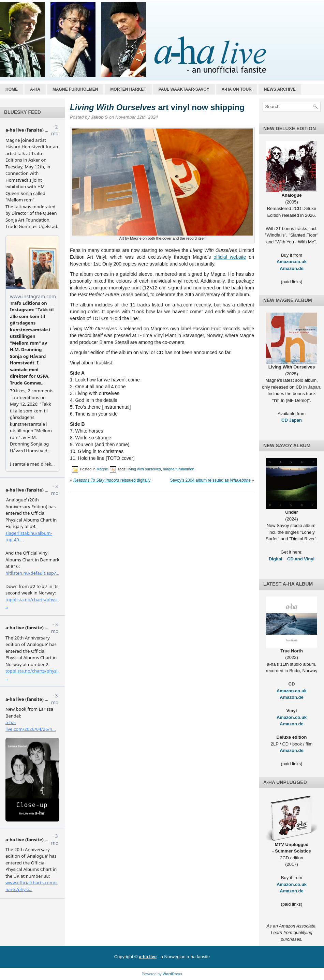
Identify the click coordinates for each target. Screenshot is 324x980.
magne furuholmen (179, 469)
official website (230, 257)
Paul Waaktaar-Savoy (184, 89)
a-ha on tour (237, 89)
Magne (102, 469)
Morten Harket (128, 89)
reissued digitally (112, 480)
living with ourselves (144, 469)
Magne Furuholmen (75, 89)
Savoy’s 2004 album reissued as (210, 480)
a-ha (35, 89)
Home (12, 89)
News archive (280, 89)
